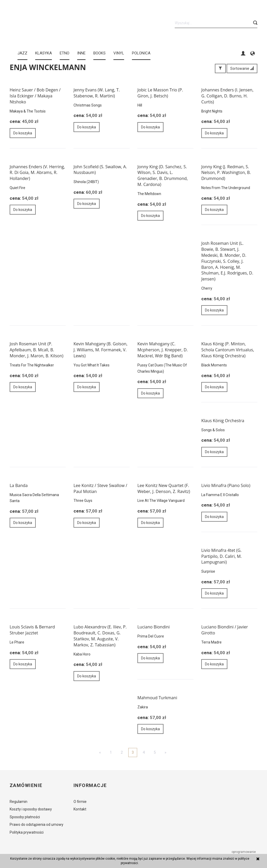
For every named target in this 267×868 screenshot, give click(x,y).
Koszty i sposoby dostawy (31, 809)
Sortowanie (242, 68)
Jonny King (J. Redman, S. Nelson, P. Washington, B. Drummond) (226, 173)
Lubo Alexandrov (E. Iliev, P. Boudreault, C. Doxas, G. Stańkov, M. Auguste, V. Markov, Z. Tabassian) (100, 636)
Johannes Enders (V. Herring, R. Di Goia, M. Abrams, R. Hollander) (37, 173)
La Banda (19, 485)
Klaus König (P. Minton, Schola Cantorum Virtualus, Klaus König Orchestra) (228, 350)
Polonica (141, 53)
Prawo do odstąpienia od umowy (37, 825)
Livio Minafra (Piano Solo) (226, 485)
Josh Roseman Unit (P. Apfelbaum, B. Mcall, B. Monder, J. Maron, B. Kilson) (37, 350)
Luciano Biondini (154, 627)
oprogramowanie (244, 852)
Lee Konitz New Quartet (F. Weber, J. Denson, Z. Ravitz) (164, 488)
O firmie (80, 802)
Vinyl (119, 53)
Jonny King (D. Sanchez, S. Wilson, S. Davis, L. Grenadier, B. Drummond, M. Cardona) (163, 176)
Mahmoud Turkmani (157, 698)
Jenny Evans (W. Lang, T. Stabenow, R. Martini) (97, 93)
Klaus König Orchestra (223, 421)
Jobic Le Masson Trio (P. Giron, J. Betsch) (160, 93)
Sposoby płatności (25, 817)
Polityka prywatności (27, 832)
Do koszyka (23, 133)
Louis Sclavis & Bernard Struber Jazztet (32, 630)
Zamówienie (26, 785)
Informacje (90, 785)
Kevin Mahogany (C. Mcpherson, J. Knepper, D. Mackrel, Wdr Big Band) (163, 350)
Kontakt (80, 809)
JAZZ (22, 53)
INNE (81, 53)
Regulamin (19, 802)
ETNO (65, 53)
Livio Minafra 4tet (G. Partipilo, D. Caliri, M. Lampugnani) (222, 556)
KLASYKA (44, 53)
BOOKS (99, 53)
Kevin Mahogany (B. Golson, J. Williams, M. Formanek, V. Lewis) (101, 350)
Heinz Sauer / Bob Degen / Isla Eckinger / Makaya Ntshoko (35, 96)
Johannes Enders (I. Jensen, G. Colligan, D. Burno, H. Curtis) (227, 96)
